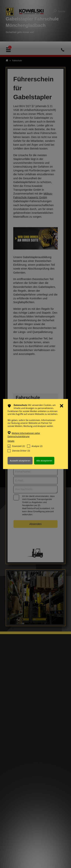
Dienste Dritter (19, 451)
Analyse (35, 446)
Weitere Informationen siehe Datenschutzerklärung (24, 435)
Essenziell (16, 446)
